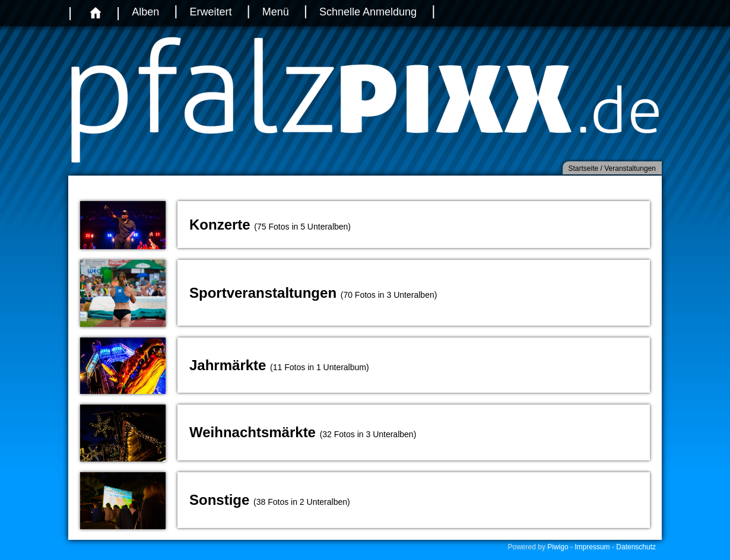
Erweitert (210, 12)
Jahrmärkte (228, 365)
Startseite (584, 168)
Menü (276, 12)
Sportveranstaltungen (263, 293)
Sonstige (219, 500)
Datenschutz (636, 547)
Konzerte (220, 225)
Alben (145, 12)
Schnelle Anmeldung (368, 12)
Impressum (592, 547)
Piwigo (558, 547)
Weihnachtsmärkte (253, 432)
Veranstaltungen (630, 168)
